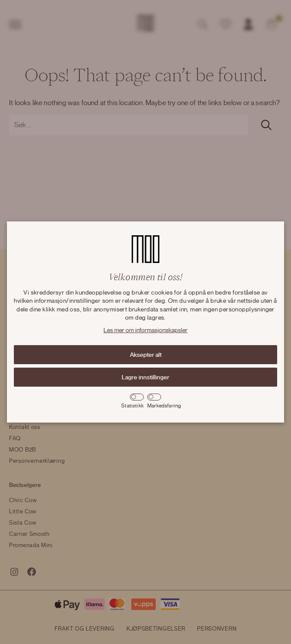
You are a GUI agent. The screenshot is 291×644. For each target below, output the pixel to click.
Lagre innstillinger (145, 377)
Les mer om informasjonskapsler (145, 330)
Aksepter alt (146, 355)
